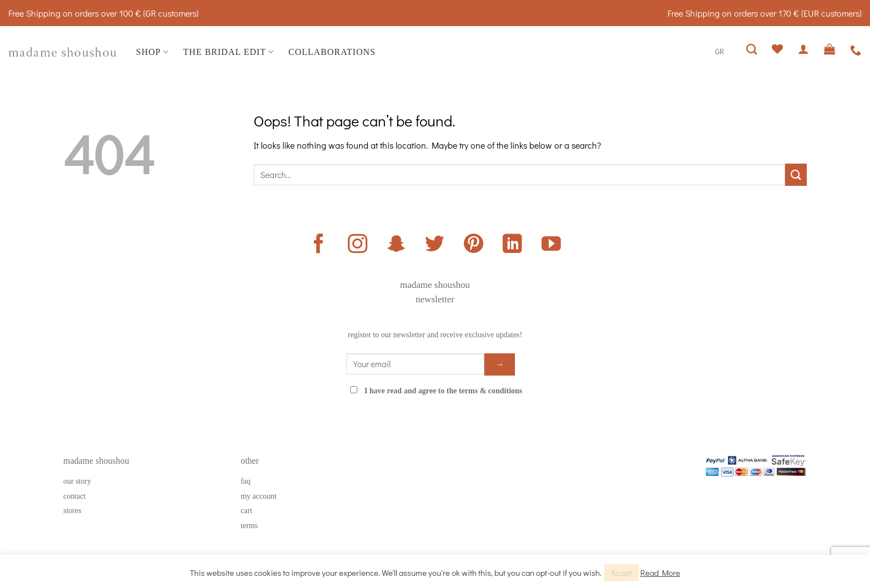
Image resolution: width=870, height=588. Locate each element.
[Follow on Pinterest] (474, 245)
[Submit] (796, 174)
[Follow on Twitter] (435, 245)
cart (247, 511)
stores (72, 511)
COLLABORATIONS (332, 52)
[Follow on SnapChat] (396, 245)
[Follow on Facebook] (319, 245)
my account (259, 496)
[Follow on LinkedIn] (512, 245)
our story (77, 481)
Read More (660, 572)
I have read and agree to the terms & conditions (444, 391)
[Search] (752, 49)
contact (74, 496)
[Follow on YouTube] (551, 245)
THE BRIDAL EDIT (229, 52)
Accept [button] (621, 573)
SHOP (152, 52)
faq (246, 481)
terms (249, 526)
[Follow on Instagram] (358, 245)
